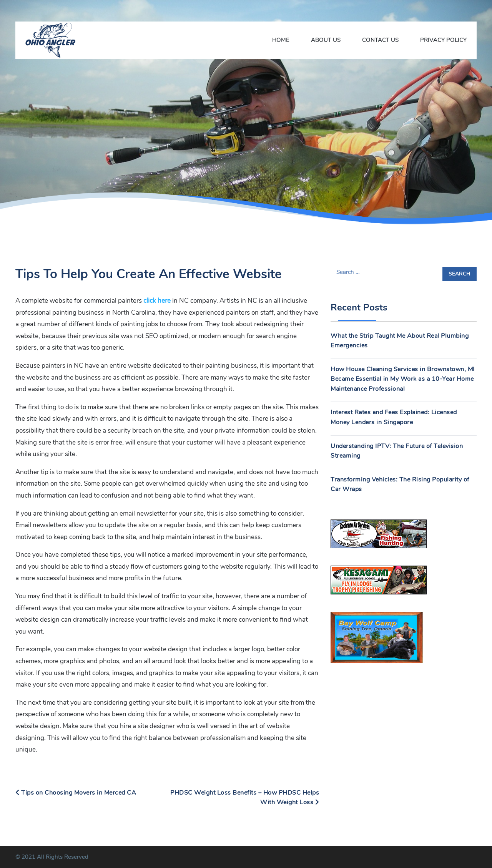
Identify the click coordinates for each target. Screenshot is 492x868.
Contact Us (380, 40)
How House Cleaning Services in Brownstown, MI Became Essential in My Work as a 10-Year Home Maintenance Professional (403, 379)
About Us (326, 40)
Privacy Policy (443, 40)
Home (281, 40)
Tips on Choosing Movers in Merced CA (76, 793)
